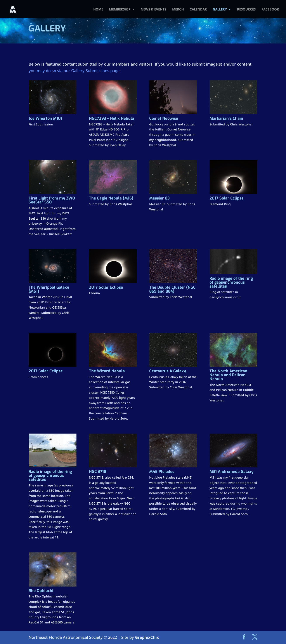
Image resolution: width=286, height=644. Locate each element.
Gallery (220, 10)
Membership (120, 10)
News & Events (153, 10)
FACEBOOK (270, 10)
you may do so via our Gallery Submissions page (74, 71)
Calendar (198, 10)
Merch (178, 10)
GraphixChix (147, 637)
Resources (246, 10)
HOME (98, 10)
